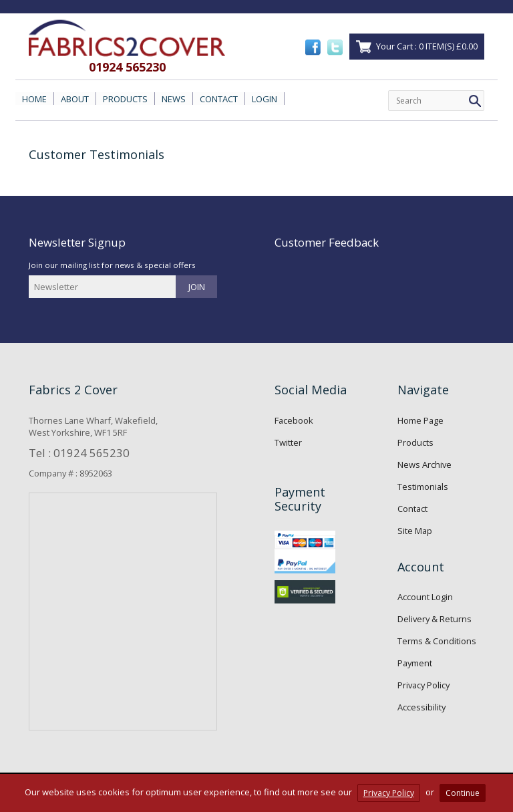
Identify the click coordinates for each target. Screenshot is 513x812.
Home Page (420, 420)
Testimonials (423, 487)
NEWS (174, 99)
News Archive (424, 464)
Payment (415, 663)
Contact (412, 509)
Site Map (415, 531)
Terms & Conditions (437, 641)
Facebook (294, 420)
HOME (34, 99)
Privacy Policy (423, 685)
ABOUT (75, 99)
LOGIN (265, 99)
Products (415, 442)
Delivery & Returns (435, 619)
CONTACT (219, 99)
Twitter (288, 442)
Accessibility (421, 707)
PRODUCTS (125, 99)
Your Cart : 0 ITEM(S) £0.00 (427, 46)
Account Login (425, 597)
